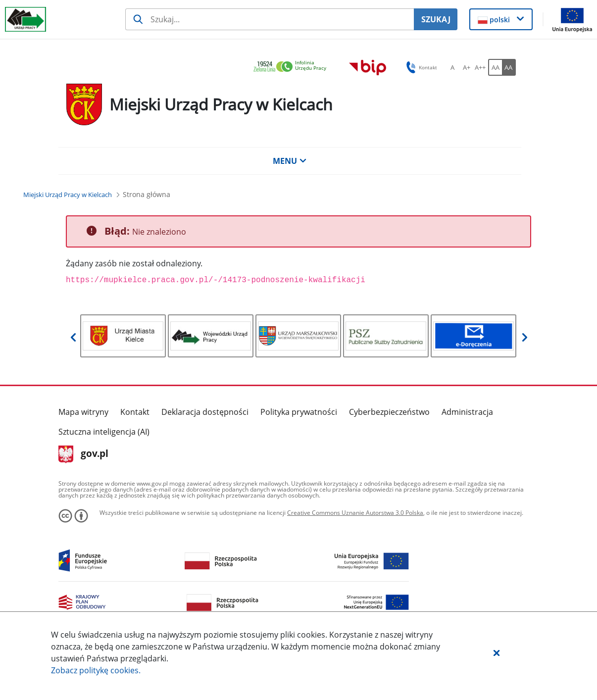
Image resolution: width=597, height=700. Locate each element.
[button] (497, 652)
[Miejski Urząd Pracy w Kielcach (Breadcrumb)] (68, 195)
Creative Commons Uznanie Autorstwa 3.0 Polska (355, 513)
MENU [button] (290, 161)
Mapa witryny (83, 412)
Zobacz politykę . (96, 670)
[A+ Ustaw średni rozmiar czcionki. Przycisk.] (466, 67)
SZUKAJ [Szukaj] (436, 19)
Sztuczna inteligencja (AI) (104, 432)
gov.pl (83, 454)
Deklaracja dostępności (205, 412)
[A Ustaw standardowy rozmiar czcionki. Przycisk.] (452, 67)
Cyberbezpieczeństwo (389, 412)
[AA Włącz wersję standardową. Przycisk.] (495, 67)
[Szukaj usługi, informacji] (270, 19)
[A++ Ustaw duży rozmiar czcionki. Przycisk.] (480, 67)
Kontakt (135, 412)
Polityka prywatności (299, 412)
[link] (293, 67)
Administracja (467, 412)
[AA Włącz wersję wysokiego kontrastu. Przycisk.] (509, 67)
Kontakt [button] (420, 67)
